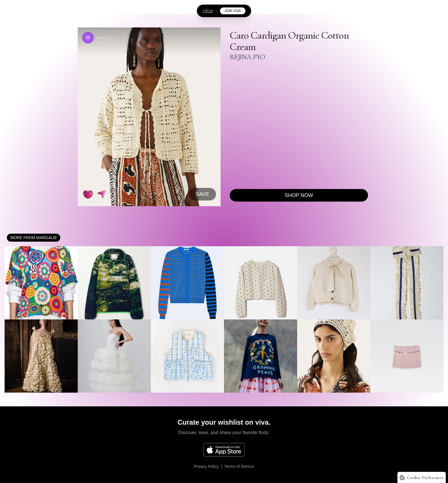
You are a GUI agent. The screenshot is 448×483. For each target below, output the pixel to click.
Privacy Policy (206, 466)
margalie (105, 38)
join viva (233, 11)
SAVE (202, 194)
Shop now (299, 195)
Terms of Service (239, 466)
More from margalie (34, 238)
